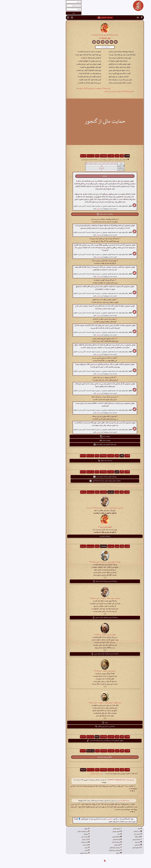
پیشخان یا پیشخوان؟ (86, 850)
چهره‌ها (57, 834)
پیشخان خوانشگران (86, 848)
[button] (112, 18)
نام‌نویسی (80, 819)
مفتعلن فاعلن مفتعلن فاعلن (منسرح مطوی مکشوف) (74, 163)
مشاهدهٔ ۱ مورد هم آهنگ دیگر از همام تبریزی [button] (75, 654)
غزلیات (66, 35)
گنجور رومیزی (88, 831)
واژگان (92, 156)
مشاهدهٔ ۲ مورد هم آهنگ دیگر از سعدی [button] (76, 618)
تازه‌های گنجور (108, 848)
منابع (58, 848)
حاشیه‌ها (54, 156)
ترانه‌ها (68, 156)
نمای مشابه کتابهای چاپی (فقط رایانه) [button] (75, 445)
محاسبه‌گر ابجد (87, 842)
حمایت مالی (56, 837)
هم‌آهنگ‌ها (74, 156)
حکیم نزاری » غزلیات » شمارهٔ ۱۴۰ (76, 671)
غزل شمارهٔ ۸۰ (76, 38)
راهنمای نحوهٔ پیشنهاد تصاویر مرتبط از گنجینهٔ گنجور (76, 481)
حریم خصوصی (55, 853)
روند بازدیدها (61, 156)
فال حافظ (109, 837)
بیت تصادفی (108, 831)
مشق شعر (81, 156)
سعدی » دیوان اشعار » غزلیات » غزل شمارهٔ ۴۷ (75, 598)
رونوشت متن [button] (75, 436)
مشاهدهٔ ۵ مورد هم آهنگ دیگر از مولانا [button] (75, 581)
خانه (110, 829)
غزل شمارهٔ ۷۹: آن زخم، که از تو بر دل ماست (89, 92)
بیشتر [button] (76, 723)
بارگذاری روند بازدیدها (75, 757)
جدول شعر (109, 834)
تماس (58, 850)
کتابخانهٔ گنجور (88, 837)
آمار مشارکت (56, 842)
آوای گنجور (89, 845)
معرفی (58, 829)
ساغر (90, 834)
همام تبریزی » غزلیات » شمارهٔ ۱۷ (76, 635)
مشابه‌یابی (109, 845)
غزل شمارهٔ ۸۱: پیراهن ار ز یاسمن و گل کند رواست (65, 88)
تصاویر (88, 156)
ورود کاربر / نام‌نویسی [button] (76, 18)
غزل (72, 166)
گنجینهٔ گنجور (88, 840)
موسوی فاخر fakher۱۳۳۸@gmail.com (92, 780)
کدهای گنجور (88, 829)
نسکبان (90, 853)
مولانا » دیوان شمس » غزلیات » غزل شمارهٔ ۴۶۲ (75, 562)
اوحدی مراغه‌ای (84, 35)
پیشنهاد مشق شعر (75, 536)
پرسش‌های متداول (54, 831)
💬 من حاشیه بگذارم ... (67, 774)
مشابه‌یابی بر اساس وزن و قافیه (76, 727)
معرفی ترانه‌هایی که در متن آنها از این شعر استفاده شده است (76, 741)
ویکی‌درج (72, 168)
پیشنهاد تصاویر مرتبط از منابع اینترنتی (75, 477)
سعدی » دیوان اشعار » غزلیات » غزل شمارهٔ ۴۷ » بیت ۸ (76, 508)
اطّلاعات (98, 156)
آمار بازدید (57, 845)
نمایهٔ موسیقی (108, 840)
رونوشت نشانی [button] (76, 440)
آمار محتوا (57, 840)
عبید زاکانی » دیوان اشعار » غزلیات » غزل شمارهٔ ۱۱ (75, 703)
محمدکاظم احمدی (94, 801)
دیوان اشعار (74, 35)
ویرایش (69, 209)
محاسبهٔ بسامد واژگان (76, 461)
